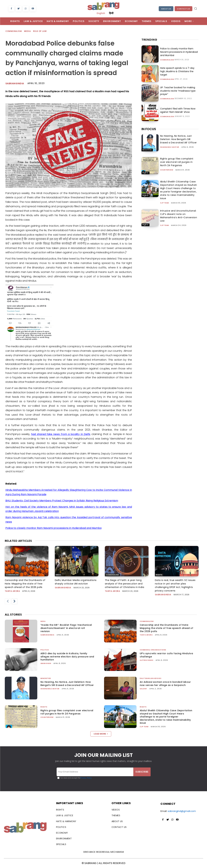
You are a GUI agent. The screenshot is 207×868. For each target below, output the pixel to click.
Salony (143, 689)
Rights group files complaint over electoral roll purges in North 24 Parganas (177, 162)
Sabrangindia (15, 83)
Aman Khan (46, 663)
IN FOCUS (149, 129)
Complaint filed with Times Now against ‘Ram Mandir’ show (178, 110)
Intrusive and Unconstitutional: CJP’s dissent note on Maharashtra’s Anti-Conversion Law (179, 216)
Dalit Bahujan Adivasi (151, 678)
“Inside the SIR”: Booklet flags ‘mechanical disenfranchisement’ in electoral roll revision (66, 628)
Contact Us (183, 9)
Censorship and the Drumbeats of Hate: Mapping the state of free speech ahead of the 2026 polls (25, 584)
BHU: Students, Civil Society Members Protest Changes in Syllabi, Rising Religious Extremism (62, 501)
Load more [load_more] (101, 734)
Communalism (14, 31)
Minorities (147, 150)
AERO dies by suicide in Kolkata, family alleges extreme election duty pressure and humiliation (67, 657)
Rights (145, 173)
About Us (166, 9)
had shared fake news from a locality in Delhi (61, 434)
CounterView (167, 170)
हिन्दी (111, 13)
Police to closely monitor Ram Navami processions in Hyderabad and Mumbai (179, 52)
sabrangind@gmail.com (182, 811)
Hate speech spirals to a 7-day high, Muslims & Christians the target (177, 71)
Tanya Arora (12, 591)
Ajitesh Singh (147, 660)
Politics (45, 650)
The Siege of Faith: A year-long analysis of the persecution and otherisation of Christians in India (125, 584)
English (101, 13)
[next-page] (15, 601)
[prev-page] (8, 601)
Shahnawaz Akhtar (170, 147)
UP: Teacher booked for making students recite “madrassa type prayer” (178, 91)
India (43, 621)
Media (28, 31)
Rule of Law (40, 31)
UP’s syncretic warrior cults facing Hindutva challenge (166, 655)
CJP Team (165, 203)
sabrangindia (63, 588)
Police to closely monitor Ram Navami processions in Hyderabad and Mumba (53, 528)
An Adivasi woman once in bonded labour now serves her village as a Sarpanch (165, 684)
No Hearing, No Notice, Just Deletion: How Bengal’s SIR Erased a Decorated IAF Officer (178, 139)
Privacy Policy (86, 778)
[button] (196, 8)
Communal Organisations (153, 650)
